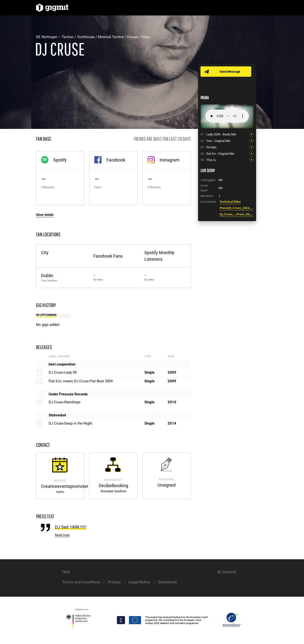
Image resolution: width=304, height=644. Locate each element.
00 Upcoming (47, 315)
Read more (62, 535)
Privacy (114, 582)
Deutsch (229, 572)
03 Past (64, 315)
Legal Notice (139, 582)
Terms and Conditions (81, 582)
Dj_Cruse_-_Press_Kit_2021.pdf (237, 214)
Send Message (230, 72)
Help (66, 572)
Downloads (167, 582)
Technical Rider (230, 202)
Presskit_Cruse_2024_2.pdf (237, 208)
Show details (45, 215)
